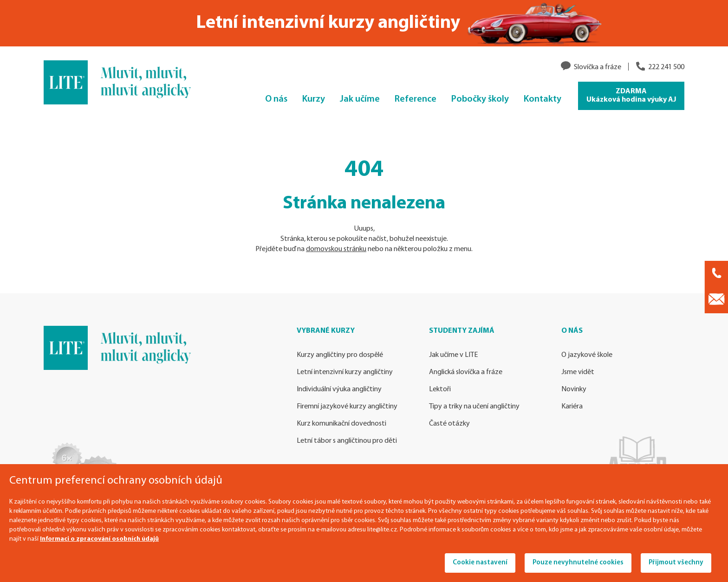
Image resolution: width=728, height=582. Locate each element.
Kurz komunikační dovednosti (341, 424)
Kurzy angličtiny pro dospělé (340, 355)
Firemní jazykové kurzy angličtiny (347, 407)
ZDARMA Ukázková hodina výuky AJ (631, 96)
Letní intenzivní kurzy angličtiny (345, 372)
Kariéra (572, 407)
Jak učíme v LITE (453, 355)
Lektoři (440, 389)
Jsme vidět (578, 372)
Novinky (574, 389)
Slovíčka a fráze (598, 67)
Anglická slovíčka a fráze (466, 372)
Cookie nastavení (480, 563)
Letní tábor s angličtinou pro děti (347, 441)
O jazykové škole (587, 355)
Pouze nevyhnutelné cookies (578, 563)
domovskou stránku (336, 249)
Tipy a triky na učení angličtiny (474, 407)
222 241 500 (666, 67)
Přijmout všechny (676, 563)
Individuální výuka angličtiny (339, 389)
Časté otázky (449, 424)
